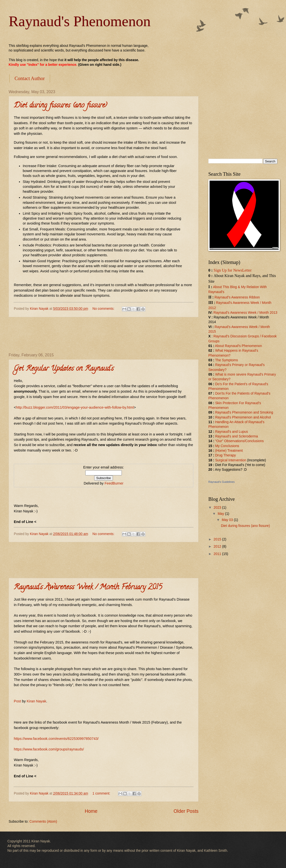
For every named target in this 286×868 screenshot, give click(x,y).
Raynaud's (222, 336)
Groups (214, 341)
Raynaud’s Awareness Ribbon (237, 297)
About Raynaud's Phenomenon (239, 346)
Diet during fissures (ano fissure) (60, 106)
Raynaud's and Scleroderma (237, 436)
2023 (218, 508)
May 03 (228, 520)
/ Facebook (268, 336)
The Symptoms (226, 360)
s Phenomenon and (244, 412)
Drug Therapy (226, 455)
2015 (218, 539)
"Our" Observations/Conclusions (240, 441)
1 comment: (102, 793)
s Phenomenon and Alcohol (250, 417)
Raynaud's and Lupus (232, 432)
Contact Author (30, 78)
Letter (247, 270)
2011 (218, 554)
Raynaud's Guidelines (222, 482)
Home (91, 811)
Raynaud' (222, 365)
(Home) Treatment (229, 451)
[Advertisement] (104, 335)
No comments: (104, 309)
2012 (218, 547)
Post (17, 701)
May (221, 514)
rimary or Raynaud (248, 365)
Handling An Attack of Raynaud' (239, 422)
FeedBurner (114, 483)
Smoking (266, 412)
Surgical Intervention (231, 460)
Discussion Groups (245, 336)
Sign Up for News (228, 270)
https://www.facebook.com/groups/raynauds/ (49, 749)
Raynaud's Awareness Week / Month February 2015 (88, 588)
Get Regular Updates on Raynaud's (64, 369)
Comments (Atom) (43, 822)
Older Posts (186, 811)
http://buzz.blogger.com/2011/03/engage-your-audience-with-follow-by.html (75, 407)
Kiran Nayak (36, 701)
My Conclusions (227, 446)
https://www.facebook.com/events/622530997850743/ (56, 739)
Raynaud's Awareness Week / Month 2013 (245, 313)
